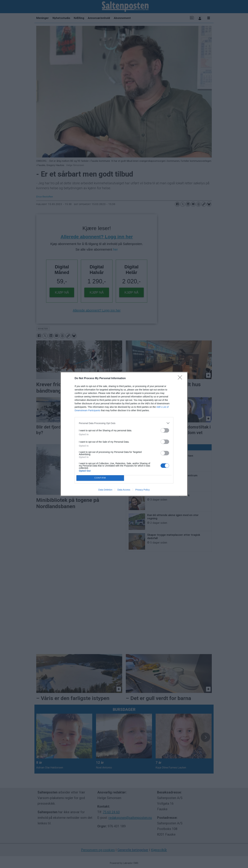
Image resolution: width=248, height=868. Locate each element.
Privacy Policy (143, 490)
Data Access (124, 490)
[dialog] (124, 434)
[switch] (165, 430)
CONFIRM (100, 478)
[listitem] (124, 423)
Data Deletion (105, 490)
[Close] (181, 378)
